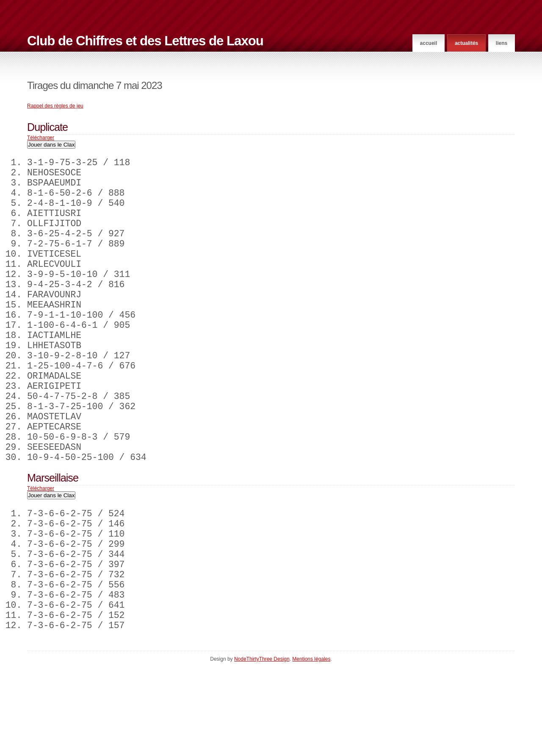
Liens (502, 43)
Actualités (466, 43)
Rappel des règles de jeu (55, 106)
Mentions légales (311, 748)
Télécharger (41, 138)
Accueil (429, 43)
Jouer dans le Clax (51, 145)
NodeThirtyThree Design (262, 748)
